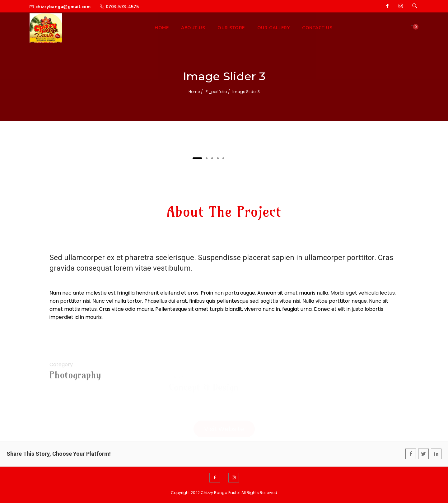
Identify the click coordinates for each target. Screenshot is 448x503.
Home (194, 92)
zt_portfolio (216, 92)
